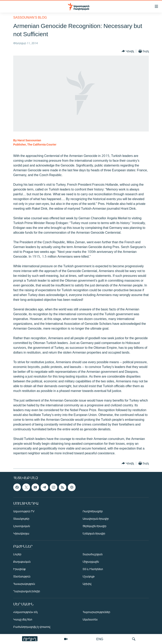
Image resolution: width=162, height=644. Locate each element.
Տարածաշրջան (93, 554)
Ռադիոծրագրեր (93, 511)
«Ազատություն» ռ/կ (25, 612)
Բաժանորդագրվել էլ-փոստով (32, 627)
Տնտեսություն (22, 577)
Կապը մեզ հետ (23, 620)
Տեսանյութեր (21, 519)
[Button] (128, 51)
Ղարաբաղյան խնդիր (27, 591)
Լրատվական (22, 526)
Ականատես (90, 620)
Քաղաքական (22, 562)
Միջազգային (91, 562)
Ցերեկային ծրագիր (94, 526)
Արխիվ (87, 584)
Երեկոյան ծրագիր (94, 534)
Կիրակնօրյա (21, 534)
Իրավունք (19, 569)
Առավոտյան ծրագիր (96, 519)
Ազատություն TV (24, 511)
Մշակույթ (89, 577)
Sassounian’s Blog (30, 17)
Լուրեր (17, 554)
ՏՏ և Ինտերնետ (93, 569)
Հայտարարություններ (96, 612)
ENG (100, 639)
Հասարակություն (24, 584)
